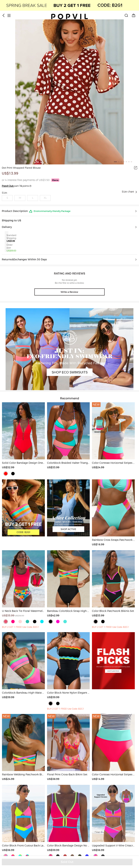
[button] (69, 211)
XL (45, 198)
